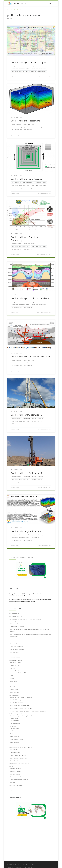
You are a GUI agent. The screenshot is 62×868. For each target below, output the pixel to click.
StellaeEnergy (16, 77)
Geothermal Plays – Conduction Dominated (30, 298)
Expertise (14, 10)
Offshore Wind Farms (17, 731)
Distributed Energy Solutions (16, 714)
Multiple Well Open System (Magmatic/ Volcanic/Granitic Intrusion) (28, 711)
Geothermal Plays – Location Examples (28, 62)
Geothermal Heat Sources (15, 616)
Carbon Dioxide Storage (16, 761)
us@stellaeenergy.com (27, 594)
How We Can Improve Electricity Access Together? (23, 716)
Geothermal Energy (14, 614)
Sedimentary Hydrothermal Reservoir (20, 624)
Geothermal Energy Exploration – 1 (27, 531)
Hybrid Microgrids (15, 742)
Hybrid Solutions (14, 737)
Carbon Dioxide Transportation (18, 758)
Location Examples (15, 658)
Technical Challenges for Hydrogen (19, 780)
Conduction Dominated (16, 647)
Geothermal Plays (13, 639)
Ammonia (13, 783)
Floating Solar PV (16, 724)
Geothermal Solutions (15, 695)
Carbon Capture (14, 750)
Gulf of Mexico (14, 681)
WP (14, 865)
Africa (11, 676)
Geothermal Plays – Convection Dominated (30, 357)
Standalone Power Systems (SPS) (19, 745)
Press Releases (12, 791)
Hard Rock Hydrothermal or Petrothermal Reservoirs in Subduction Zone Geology (29, 630)
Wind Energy (13, 726)
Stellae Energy (17, 862)
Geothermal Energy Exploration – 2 (27, 473)
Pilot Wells (13, 668)
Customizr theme (31, 865)
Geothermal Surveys (15, 663)
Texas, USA (13, 687)
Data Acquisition (14, 652)
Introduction (13, 641)
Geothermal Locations (15, 671)
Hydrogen (11, 767)
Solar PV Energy (14, 719)
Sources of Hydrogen (16, 769)
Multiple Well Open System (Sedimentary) (21, 708)
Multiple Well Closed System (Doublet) (20, 706)
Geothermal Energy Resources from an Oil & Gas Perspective (25, 619)
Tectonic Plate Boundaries (17, 627)
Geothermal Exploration (15, 661)
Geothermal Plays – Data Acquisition (27, 179)
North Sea (13, 684)
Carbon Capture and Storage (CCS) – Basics (20, 748)
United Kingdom (14, 692)
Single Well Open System (16, 703)
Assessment (13, 655)
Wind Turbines (15, 728)
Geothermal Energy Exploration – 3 (27, 415)
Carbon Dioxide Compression (18, 755)
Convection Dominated (16, 644)
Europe (12, 678)
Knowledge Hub (22, 10)
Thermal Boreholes (15, 665)
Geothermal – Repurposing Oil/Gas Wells (21, 697)
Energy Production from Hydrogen (19, 777)
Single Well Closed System (17, 700)
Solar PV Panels (15, 721)
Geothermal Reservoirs (15, 622)
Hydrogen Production (16, 771)
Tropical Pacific (14, 690)
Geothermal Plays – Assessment (25, 121)
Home (9, 10)
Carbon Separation (15, 753)
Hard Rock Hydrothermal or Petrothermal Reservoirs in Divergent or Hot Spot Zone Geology (31, 635)
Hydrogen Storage (15, 774)
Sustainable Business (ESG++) (16, 785)
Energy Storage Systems (16, 739)
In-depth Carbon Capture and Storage (19, 764)
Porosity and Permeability (17, 649)
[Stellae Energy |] (10, 3)
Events (10, 788)
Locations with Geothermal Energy (19, 673)
